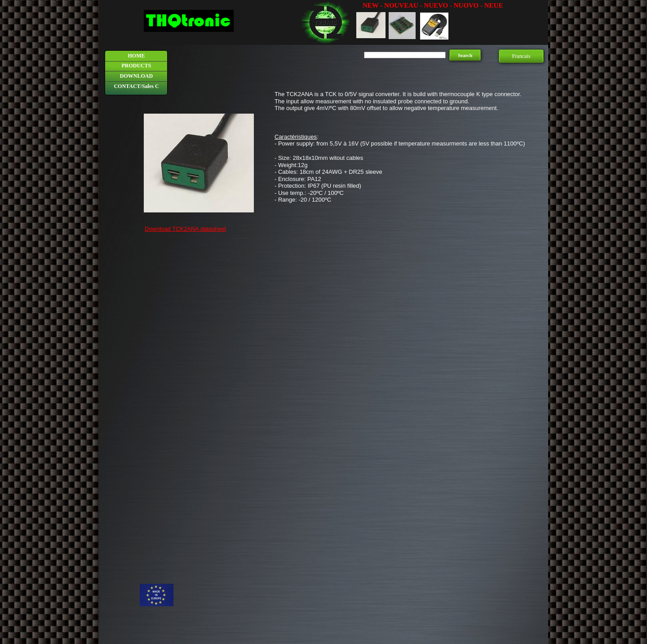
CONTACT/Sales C (136, 86)
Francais (521, 56)
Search (465, 55)
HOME (137, 56)
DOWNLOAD (136, 76)
